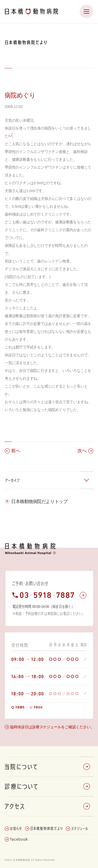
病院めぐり (20, 95)
